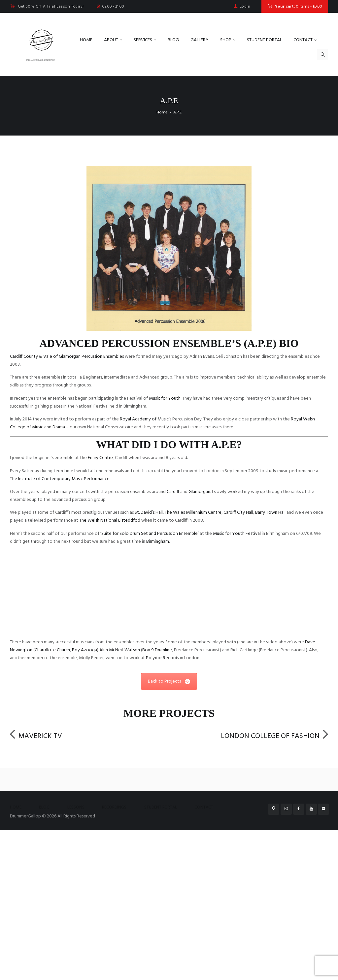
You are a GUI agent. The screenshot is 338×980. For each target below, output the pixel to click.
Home (162, 112)
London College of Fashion (254, 886)
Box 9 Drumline (157, 801)
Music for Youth (165, 398)
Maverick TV (48, 886)
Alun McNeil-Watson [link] (120, 801)
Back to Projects (169, 832)
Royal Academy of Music (144, 419)
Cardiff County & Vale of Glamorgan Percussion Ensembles (67, 357)
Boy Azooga (84, 801)
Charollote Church (52, 801)
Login (245, 7)
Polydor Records (162, 809)
